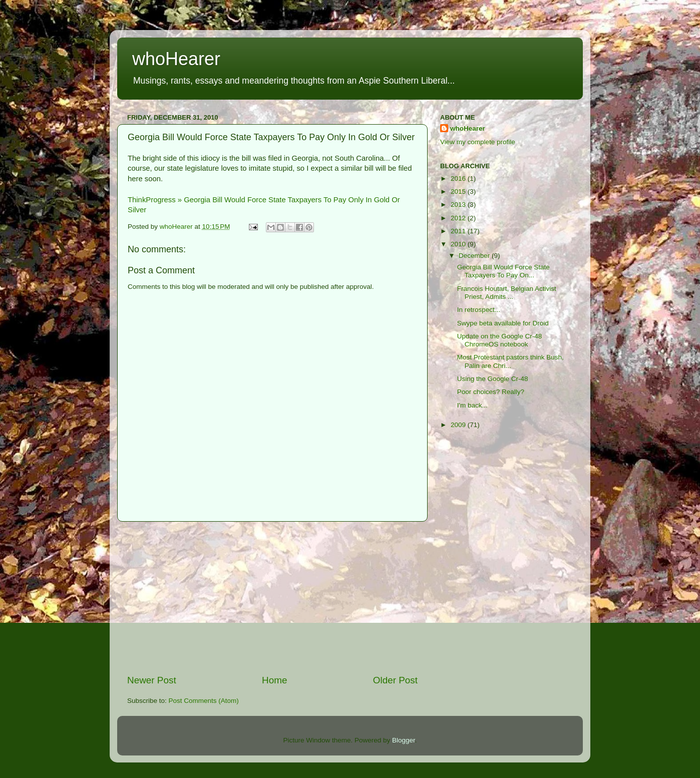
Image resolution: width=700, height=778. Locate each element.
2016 (459, 178)
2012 (459, 218)
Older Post (395, 680)
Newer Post (152, 680)
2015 (459, 191)
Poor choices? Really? (491, 392)
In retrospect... (479, 310)
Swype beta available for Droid (503, 323)
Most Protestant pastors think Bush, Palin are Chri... (510, 361)
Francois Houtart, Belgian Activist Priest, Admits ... (507, 293)
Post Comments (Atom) (204, 701)
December (475, 256)
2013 (459, 205)
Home (274, 680)
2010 (459, 244)
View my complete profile (478, 142)
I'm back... (472, 405)
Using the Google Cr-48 (493, 379)
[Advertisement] (272, 598)
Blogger (404, 740)
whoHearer (176, 59)
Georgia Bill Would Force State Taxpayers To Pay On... (503, 271)
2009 (459, 425)
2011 (459, 231)
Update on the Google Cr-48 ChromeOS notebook (500, 340)
